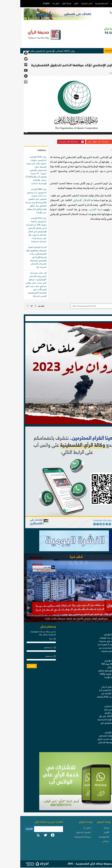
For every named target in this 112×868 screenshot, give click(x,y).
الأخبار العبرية (101, 849)
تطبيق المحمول (63, 832)
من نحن (94, 4)
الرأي (94, 150)
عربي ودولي (97, 59)
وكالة (99, 150)
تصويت (12, 666)
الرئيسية (104, 4)
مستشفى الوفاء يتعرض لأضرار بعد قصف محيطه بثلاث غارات (56, 619)
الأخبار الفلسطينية (102, 830)
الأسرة (86, 832)
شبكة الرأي (46, 4)
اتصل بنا (36, 4)
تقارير (56, 4)
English (26, 4)
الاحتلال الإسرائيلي (61, 200)
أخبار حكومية (66, 4)
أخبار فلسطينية (81, 4)
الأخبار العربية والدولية (101, 843)
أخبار (107, 59)
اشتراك (9, 829)
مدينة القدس (76, 210)
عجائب (85, 841)
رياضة (86, 828)
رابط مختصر (101, 306)
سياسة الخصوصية (62, 837)
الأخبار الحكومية (100, 836)
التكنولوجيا (84, 837)
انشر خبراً (56, 557)
